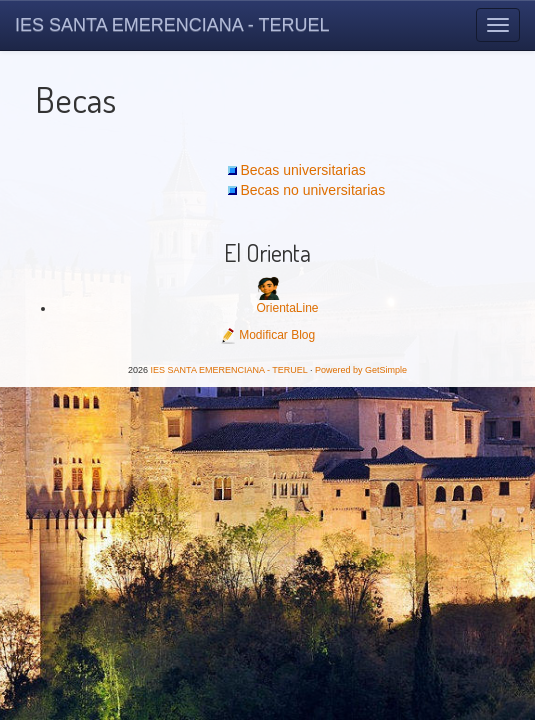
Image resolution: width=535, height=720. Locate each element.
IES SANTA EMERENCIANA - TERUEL (172, 25)
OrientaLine (287, 308)
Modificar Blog (267, 335)
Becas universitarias (302, 170)
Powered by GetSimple (361, 370)
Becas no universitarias (312, 190)
